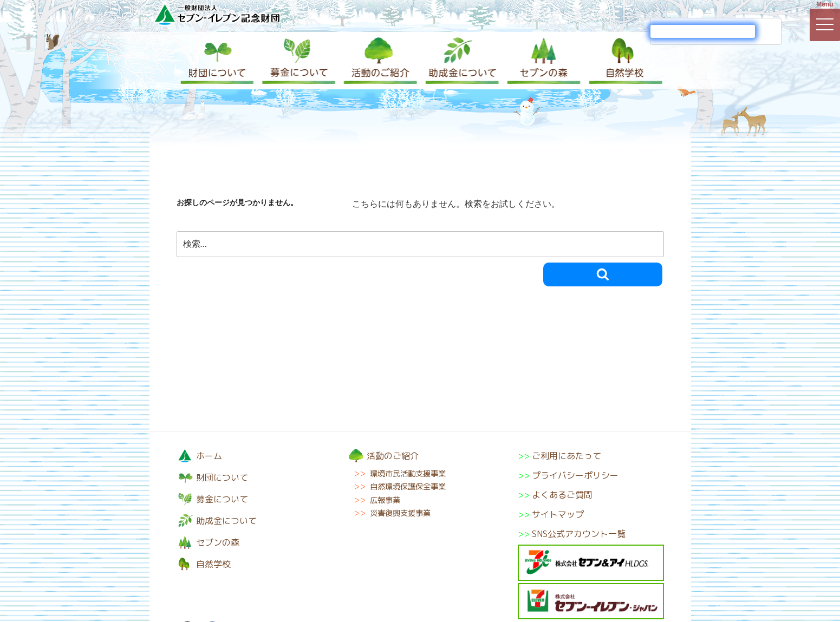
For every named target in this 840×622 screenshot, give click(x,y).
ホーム (209, 456)
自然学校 (623, 61)
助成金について (460, 61)
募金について (298, 61)
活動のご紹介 (379, 61)
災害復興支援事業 (400, 513)
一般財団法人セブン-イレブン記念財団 (217, 14)
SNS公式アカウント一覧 (579, 534)
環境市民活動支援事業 (408, 474)
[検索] (703, 31)
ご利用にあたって (566, 456)
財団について (217, 61)
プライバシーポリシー (575, 475)
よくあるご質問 (562, 495)
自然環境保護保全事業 (408, 487)
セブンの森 (542, 61)
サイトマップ (558, 514)
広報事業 (385, 500)
